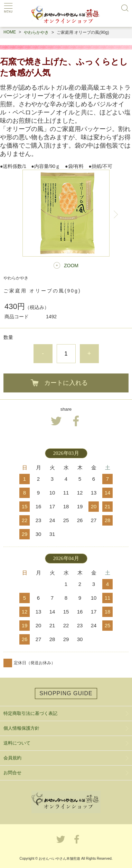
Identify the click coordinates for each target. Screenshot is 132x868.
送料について (17, 743)
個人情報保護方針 (21, 728)
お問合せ (12, 773)
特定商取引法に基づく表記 (30, 713)
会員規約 (12, 758)
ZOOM (71, 266)
